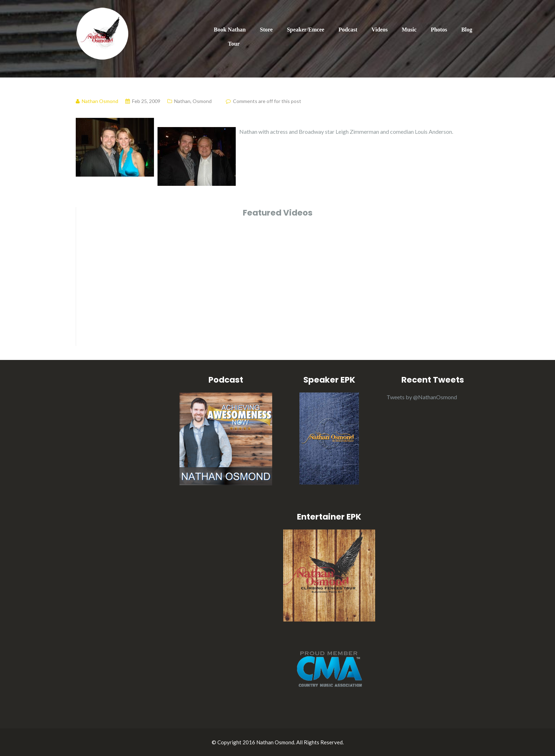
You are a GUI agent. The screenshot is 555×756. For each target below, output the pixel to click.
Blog (467, 30)
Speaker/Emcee (305, 30)
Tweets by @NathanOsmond (422, 397)
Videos (379, 30)
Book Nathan (230, 30)
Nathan (182, 101)
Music (409, 30)
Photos (439, 30)
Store (266, 30)
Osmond (202, 101)
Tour (234, 44)
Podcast (348, 30)
